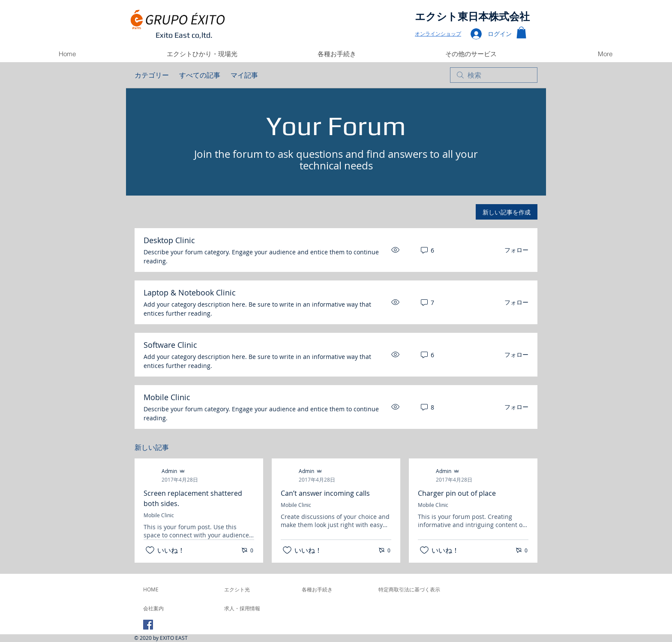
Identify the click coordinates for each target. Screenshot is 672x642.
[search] (494, 75)
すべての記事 (200, 75)
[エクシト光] (257, 589)
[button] (521, 32)
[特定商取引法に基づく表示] (409, 589)
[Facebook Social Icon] (148, 625)
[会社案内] (166, 608)
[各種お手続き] (334, 589)
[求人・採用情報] (247, 608)
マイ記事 (244, 75)
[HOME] (166, 589)
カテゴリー (152, 75)
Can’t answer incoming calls (325, 493)
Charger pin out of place (457, 493)
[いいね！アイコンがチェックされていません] (150, 550)
